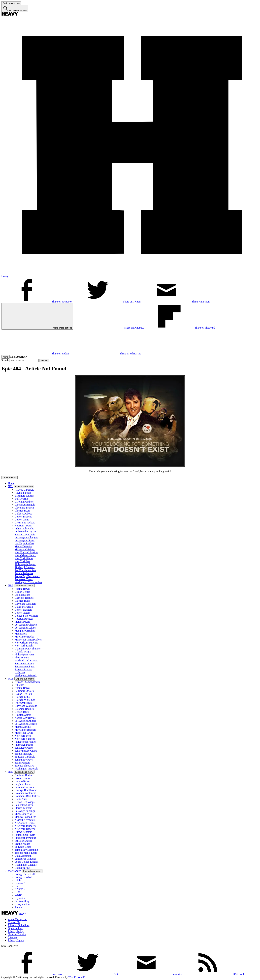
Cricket (18, 880)
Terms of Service (17, 934)
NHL (11, 772)
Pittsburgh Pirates (24, 745)
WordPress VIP (76, 977)
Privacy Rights (16, 940)
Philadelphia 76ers (24, 655)
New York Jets (22, 561)
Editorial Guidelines (19, 925)
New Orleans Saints (25, 555)
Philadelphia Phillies (26, 742)
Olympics (20, 898)
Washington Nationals (26, 769)
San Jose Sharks (23, 841)
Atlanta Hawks (23, 589)
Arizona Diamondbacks (27, 682)
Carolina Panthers (24, 502)
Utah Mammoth (23, 856)
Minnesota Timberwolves (28, 640)
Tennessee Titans (24, 579)
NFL (10, 486)
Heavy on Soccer (24, 904)
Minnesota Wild (23, 814)
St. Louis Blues (23, 847)
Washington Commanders (28, 582)
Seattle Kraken (22, 844)
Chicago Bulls (22, 601)
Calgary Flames (23, 784)
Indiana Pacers (22, 622)
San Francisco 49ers (25, 570)
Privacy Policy (16, 931)
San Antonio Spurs (25, 666)
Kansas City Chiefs (25, 534)
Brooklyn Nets (22, 595)
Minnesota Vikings (25, 549)
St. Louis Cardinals (25, 757)
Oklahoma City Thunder (28, 649)
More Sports (15, 871)
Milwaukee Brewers (25, 730)
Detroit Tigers (22, 712)
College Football (23, 877)
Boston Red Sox (23, 694)
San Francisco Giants (26, 751)
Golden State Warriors (26, 616)
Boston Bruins (22, 778)
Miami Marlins (23, 727)
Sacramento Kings (24, 663)
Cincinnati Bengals (25, 505)
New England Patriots (26, 552)
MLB (11, 679)
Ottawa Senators (23, 832)
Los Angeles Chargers (26, 537)
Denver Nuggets (23, 610)
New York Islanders (25, 826)
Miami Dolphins (23, 546)
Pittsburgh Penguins (25, 838)
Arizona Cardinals (24, 490)
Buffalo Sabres (22, 781)
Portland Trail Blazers (26, 660)
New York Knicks (24, 646)
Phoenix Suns (22, 658)
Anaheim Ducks (23, 775)
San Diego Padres (24, 748)
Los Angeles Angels (25, 721)
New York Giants (24, 558)
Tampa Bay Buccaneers (27, 576)
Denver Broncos (23, 517)
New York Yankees (25, 739)
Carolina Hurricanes (25, 787)
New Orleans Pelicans (26, 643)
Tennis (18, 907)
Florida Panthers (23, 808)
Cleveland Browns (24, 508)
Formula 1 (20, 883)
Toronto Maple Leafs (26, 853)
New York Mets (23, 736)
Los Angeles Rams (25, 540)
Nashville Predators (25, 820)
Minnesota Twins (24, 733)
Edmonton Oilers (24, 805)
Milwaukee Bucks (24, 637)
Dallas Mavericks (24, 607)
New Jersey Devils (25, 823)
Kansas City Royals (25, 718)
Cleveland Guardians (26, 706)
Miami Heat (21, 634)
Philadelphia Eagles (25, 564)
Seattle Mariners (23, 754)
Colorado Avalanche (25, 793)
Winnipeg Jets (22, 868)
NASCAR (20, 889)
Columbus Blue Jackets (27, 796)
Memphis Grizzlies (25, 631)
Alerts (5, 357)
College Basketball (25, 874)
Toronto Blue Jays (24, 766)
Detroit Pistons (23, 613)
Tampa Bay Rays (24, 760)
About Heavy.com (18, 919)
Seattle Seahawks (24, 573)
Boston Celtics (22, 592)
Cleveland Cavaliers (25, 604)
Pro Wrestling (22, 901)
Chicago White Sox (25, 700)
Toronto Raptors (23, 669)
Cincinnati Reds (23, 703)
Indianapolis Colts (24, 529)
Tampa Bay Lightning (26, 850)
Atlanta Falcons (23, 493)
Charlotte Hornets (24, 598)
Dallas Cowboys (23, 514)
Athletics (19, 685)
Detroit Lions (22, 520)
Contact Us (14, 922)
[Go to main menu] (11, 3)
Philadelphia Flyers (25, 835)
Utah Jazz (20, 672)
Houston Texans (23, 526)
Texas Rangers (22, 763)
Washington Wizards (26, 675)
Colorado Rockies (24, 709)
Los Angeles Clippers (26, 625)
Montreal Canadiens (25, 817)
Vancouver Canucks (25, 859)
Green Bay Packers (25, 523)
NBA (11, 585)
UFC (17, 892)
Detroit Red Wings (25, 802)
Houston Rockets (24, 619)
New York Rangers (25, 829)
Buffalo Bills (21, 499)
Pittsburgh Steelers (25, 567)
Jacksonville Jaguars (25, 532)
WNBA (19, 895)
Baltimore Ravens (24, 496)
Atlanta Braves (23, 688)
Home (11, 483)
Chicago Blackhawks (26, 790)
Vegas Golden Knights (27, 862)
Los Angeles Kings (25, 811)
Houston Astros (23, 715)
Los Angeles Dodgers (26, 724)
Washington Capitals (26, 865)
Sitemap (12, 937)
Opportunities (15, 928)
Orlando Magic (23, 652)
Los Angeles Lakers (25, 628)
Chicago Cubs (22, 697)
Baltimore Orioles (24, 691)
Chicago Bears (22, 511)
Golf (17, 886)
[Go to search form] (15, 9)
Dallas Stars (21, 799)
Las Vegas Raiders (24, 543)
